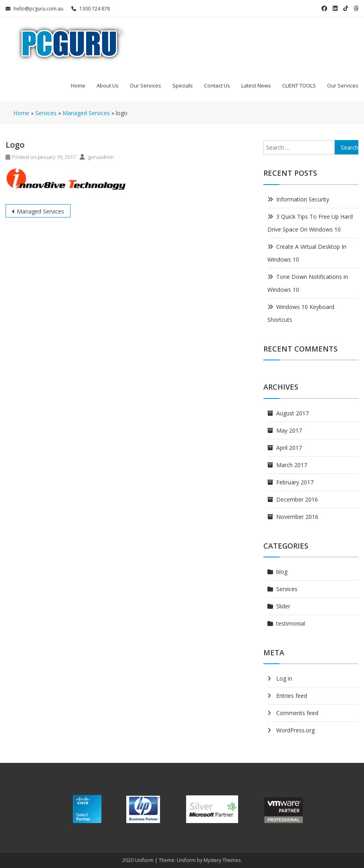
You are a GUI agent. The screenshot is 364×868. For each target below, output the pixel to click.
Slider (283, 606)
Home (78, 85)
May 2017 (289, 430)
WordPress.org (295, 730)
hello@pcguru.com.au (34, 9)
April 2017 (289, 448)
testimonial (291, 623)
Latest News (256, 85)
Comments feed (297, 713)
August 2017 (292, 413)
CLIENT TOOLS (299, 85)
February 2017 (295, 482)
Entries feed (292, 696)
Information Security (303, 199)
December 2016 (297, 499)
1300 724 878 (91, 9)
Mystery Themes (222, 860)
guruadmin (101, 157)
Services (287, 589)
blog (282, 572)
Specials (183, 85)
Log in (284, 678)
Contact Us (217, 85)
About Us (108, 85)
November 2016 (297, 517)
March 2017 (292, 465)
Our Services (146, 85)
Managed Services (40, 211)
